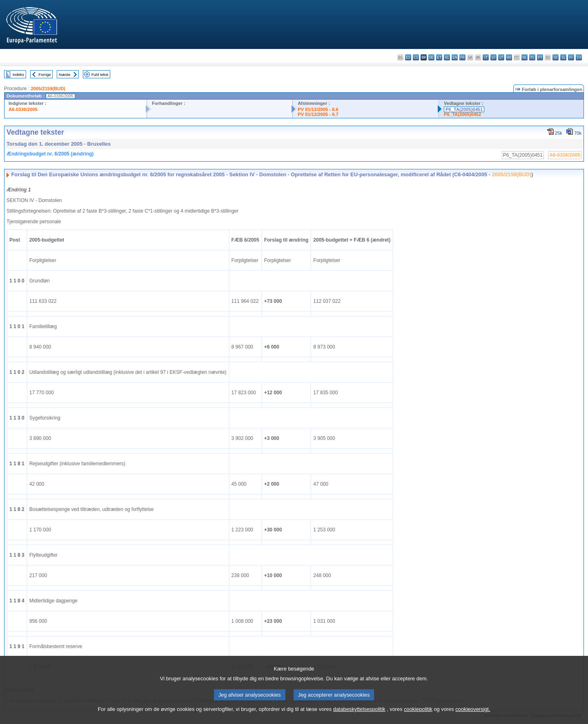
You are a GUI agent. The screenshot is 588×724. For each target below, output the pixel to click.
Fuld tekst (100, 74)
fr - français (462, 57)
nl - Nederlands (525, 57)
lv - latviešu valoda (493, 57)
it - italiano (486, 57)
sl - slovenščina (563, 57)
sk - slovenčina (556, 57)
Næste (65, 74)
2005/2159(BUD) (48, 89)
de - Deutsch (431, 57)
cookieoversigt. (473, 718)
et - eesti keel (439, 57)
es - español (408, 57)
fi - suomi (571, 57)
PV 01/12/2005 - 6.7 (318, 114)
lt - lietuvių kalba (501, 57)
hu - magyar (509, 57)
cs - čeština (416, 57)
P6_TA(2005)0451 (464, 109)
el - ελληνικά (447, 57)
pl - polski (532, 57)
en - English (455, 57)
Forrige (45, 74)
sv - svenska (579, 57)
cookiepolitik (418, 718)
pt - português (540, 57)
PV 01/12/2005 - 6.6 (318, 109)
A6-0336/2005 (23, 109)
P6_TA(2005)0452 (462, 114)
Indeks (18, 74)
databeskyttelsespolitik (359, 718)
